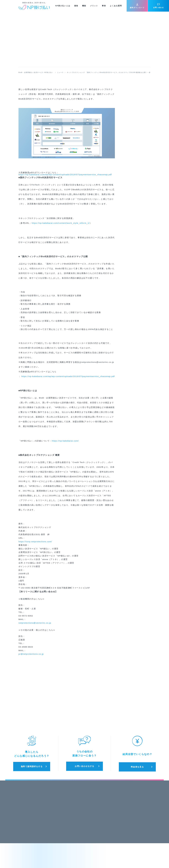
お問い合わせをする (84, 766)
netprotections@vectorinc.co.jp (35, 623)
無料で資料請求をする (32, 766)
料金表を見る (137, 767)
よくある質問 (116, 6)
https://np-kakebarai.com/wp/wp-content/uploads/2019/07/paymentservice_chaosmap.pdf (65, 174)
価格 (76, 6)
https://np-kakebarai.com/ (65, 441)
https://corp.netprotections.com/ (35, 542)
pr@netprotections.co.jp (31, 654)
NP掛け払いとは (63, 6)
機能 (84, 6)
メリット (94, 6)
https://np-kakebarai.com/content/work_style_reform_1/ (61, 223)
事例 (104, 6)
